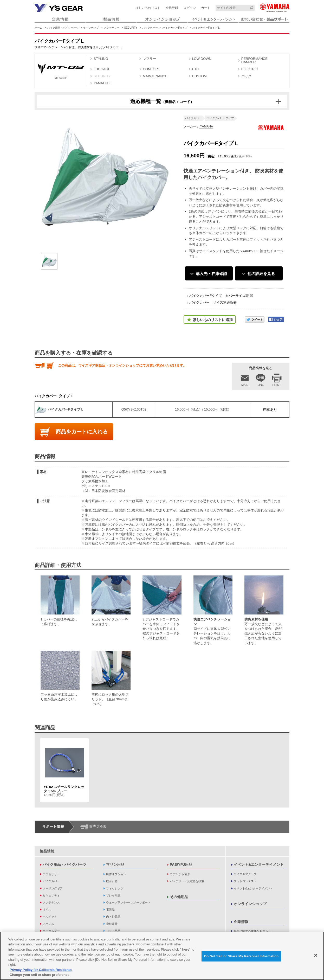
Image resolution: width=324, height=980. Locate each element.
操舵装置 (112, 924)
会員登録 (172, 8)
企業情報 (241, 922)
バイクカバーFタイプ (175, 28)
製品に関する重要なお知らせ (252, 931)
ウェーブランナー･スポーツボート (128, 902)
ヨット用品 (113, 931)
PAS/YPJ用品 (181, 864)
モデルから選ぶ (180, 874)
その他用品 (179, 897)
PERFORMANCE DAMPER (254, 60)
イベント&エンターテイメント (259, 864)
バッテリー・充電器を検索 (187, 881)
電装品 (110, 909)
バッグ (246, 76)
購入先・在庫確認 (211, 274)
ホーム (38, 28)
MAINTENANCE (155, 76)
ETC (196, 69)
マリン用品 (115, 864)
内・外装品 (113, 917)
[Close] (316, 956)
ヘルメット (50, 917)
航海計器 (112, 881)
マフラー (150, 59)
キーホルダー (51, 931)
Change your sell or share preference (40, 975)
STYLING (101, 59)
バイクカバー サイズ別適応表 (213, 302)
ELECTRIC (250, 69)
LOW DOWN (202, 59)
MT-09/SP (61, 71)
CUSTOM (199, 76)
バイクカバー (150, 28)
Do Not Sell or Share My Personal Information (241, 956)
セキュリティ (51, 895)
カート (206, 8)
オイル (47, 909)
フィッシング (115, 888)
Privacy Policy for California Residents (41, 970)
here (186, 950)
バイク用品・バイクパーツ (63, 28)
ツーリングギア (53, 888)
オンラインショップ (250, 904)
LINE (261, 385)
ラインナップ (91, 28)
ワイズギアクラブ (245, 874)
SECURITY (131, 28)
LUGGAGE (102, 69)
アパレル (48, 924)
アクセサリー (112, 28)
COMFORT (151, 69)
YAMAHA (206, 126)
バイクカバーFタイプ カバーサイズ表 (219, 296)
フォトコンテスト (245, 881)
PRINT (277, 385)
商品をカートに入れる (82, 432)
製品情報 (47, 851)
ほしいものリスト (148, 8)
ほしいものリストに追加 (213, 320)
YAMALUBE (103, 83)
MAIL (245, 385)
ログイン (190, 8)
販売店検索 (98, 827)
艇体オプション (116, 874)
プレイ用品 (113, 895)
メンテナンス (51, 902)
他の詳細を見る (261, 274)
